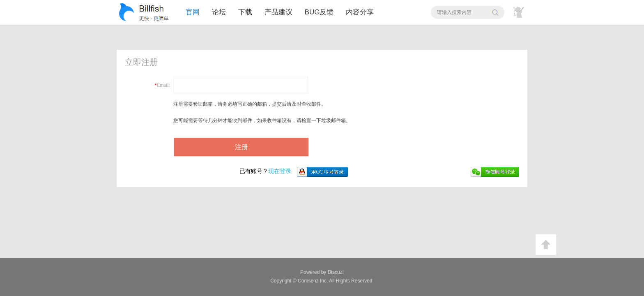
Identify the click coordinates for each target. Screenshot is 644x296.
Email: (163, 85)
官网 (193, 12)
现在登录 (265, 171)
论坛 (219, 12)
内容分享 (360, 12)
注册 (241, 147)
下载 (245, 12)
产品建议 (278, 12)
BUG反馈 (319, 12)
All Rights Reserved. (336, 281)
